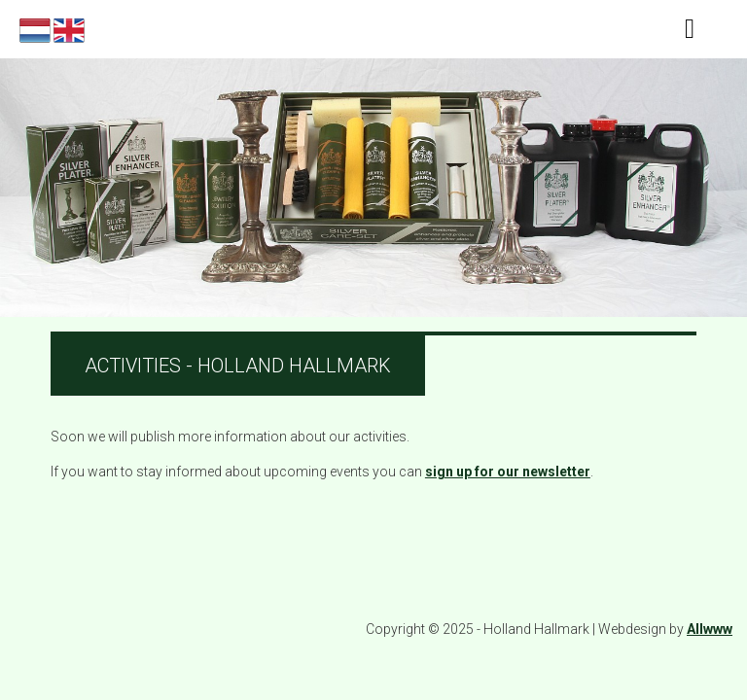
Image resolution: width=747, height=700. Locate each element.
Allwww (710, 629)
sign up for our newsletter (508, 472)
